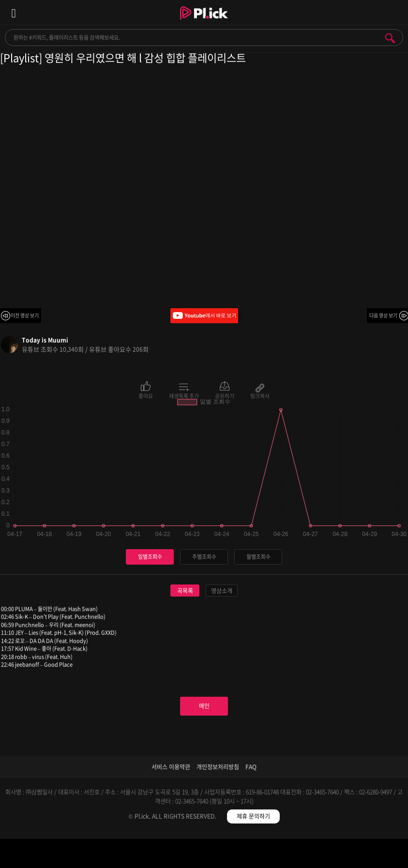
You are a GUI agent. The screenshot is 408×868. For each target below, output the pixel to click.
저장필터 (255, 855)
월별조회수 (258, 557)
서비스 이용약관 (171, 767)
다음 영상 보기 (383, 315)
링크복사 (260, 395)
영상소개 (222, 591)
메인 (204, 706)
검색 (390, 38)
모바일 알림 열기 (395, 12)
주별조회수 (204, 557)
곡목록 (185, 591)
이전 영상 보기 (25, 315)
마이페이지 (357, 855)
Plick (204, 22)
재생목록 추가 (184, 395)
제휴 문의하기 (253, 816)
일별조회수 (150, 557)
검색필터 (153, 855)
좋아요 (146, 395)
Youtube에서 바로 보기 (204, 316)
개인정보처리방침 (218, 767)
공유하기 (225, 395)
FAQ (251, 767)
